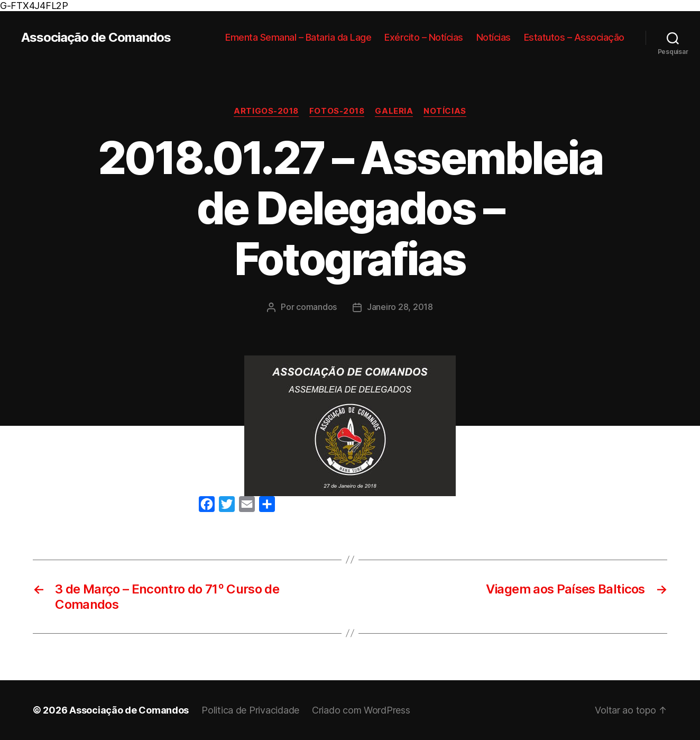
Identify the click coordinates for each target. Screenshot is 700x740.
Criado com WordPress (361, 710)
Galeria (394, 111)
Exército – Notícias (424, 37)
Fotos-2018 (337, 111)
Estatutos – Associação (574, 37)
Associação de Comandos (96, 38)
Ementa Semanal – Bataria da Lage (298, 37)
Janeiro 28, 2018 (400, 307)
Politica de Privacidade (250, 710)
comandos (316, 307)
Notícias (494, 37)
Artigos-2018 (266, 111)
